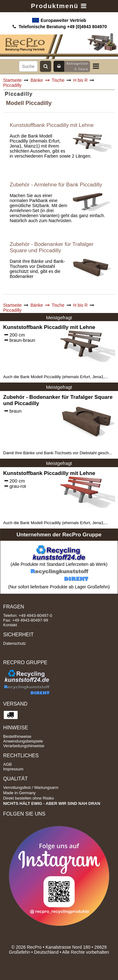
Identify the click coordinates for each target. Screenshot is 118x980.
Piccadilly (12, 85)
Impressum (13, 769)
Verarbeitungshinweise (24, 746)
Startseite (12, 80)
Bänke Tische (48, 80)
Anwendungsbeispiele (23, 741)
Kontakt (10, 625)
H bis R (81, 80)
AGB (7, 764)
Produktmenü (59, 6)
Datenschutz (14, 643)
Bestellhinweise (17, 736)
